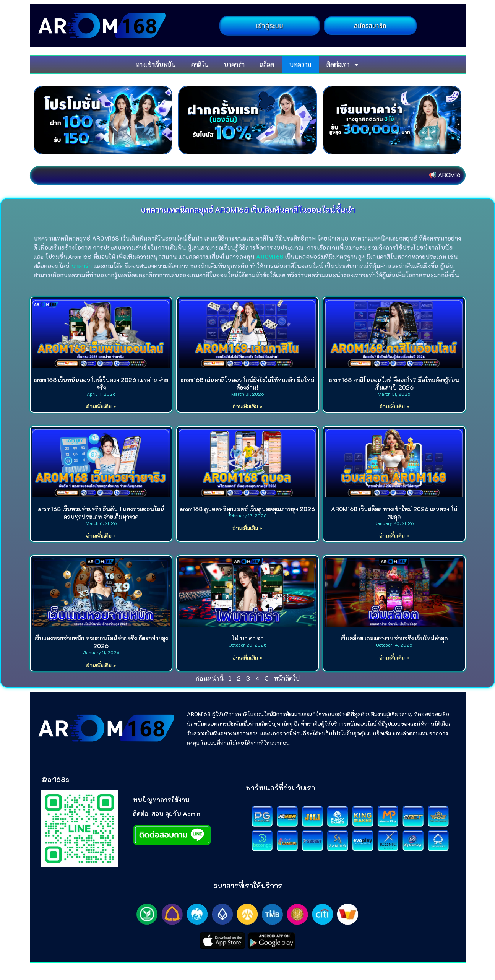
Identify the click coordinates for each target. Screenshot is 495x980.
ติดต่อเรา (343, 65)
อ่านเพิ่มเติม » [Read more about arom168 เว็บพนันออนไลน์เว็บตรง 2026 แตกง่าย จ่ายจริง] (101, 406)
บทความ (300, 64)
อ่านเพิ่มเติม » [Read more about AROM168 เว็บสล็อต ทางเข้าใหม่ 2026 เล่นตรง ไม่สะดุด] (394, 536)
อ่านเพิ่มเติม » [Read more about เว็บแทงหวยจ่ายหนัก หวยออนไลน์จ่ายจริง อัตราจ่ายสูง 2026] (101, 665)
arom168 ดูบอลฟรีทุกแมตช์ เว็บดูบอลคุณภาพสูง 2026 (247, 509)
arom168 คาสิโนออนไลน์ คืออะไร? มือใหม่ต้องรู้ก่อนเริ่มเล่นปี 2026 (394, 384)
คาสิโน (200, 64)
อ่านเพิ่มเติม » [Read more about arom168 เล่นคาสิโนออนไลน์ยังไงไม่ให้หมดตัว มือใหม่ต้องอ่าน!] (247, 406)
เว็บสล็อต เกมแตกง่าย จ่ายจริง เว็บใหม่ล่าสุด (394, 638)
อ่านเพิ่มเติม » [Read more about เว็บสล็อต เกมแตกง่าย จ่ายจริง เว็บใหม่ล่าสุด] (394, 657)
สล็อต (267, 64)
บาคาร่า (234, 64)
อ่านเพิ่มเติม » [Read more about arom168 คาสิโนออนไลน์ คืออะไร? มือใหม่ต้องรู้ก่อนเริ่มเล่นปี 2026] (394, 406)
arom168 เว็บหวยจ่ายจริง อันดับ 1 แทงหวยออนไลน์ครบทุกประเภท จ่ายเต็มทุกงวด (101, 513)
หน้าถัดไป (287, 678)
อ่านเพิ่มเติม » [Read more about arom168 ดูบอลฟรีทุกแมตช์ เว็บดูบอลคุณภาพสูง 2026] (247, 528)
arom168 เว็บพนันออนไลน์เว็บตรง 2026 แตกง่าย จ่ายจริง (101, 384)
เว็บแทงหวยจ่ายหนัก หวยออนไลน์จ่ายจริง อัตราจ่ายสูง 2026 (101, 642)
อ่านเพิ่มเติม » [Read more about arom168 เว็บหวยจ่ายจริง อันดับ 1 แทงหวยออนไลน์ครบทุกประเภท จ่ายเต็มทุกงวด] (101, 536)
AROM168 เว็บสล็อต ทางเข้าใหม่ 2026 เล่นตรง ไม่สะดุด (394, 513)
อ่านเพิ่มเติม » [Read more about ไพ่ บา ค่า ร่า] (247, 657)
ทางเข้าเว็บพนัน (156, 64)
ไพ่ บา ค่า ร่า (247, 638)
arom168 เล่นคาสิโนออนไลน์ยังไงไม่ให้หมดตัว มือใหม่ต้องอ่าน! (247, 384)
